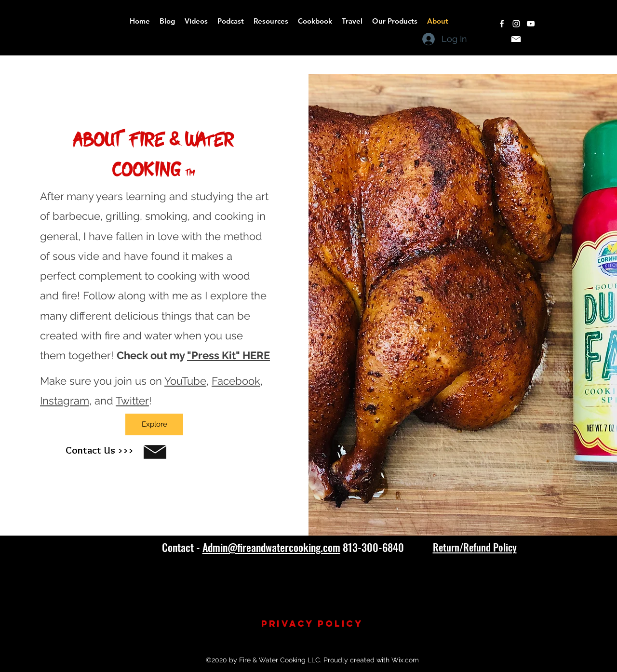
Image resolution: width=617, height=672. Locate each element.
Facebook (236, 381)
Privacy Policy (312, 624)
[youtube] (531, 24)
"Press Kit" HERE (228, 355)
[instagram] (516, 24)
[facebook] (502, 24)
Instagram (65, 401)
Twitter (132, 401)
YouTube (185, 381)
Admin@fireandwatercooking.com (271, 547)
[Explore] (154, 424)
